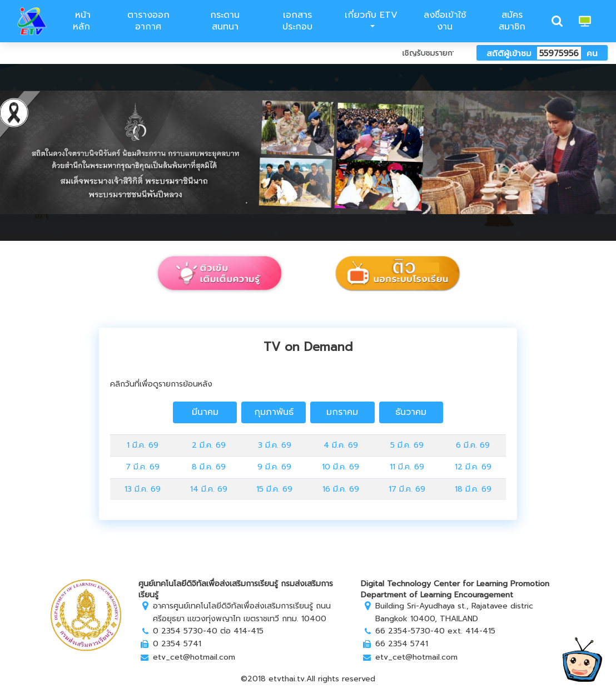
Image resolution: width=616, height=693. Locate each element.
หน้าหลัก (81, 21)
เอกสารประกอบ (297, 21)
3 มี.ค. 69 (275, 445)
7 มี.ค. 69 (143, 467)
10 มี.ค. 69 (341, 467)
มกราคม (342, 412)
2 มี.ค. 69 (209, 445)
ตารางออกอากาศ (148, 21)
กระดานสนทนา (225, 21)
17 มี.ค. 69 (407, 489)
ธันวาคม (411, 412)
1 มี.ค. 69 (143, 445)
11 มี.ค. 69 (407, 467)
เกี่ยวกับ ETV (371, 15)
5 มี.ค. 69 (407, 445)
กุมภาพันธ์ (274, 412)
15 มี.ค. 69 (274, 489)
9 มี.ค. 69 (274, 467)
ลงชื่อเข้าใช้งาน (445, 21)
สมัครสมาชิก (512, 21)
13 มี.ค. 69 (143, 489)
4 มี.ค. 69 (341, 445)
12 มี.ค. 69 (473, 467)
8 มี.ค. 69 (209, 467)
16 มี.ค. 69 (341, 489)
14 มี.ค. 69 (209, 489)
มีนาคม (205, 412)
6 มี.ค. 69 (473, 445)
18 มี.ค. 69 (473, 489)
